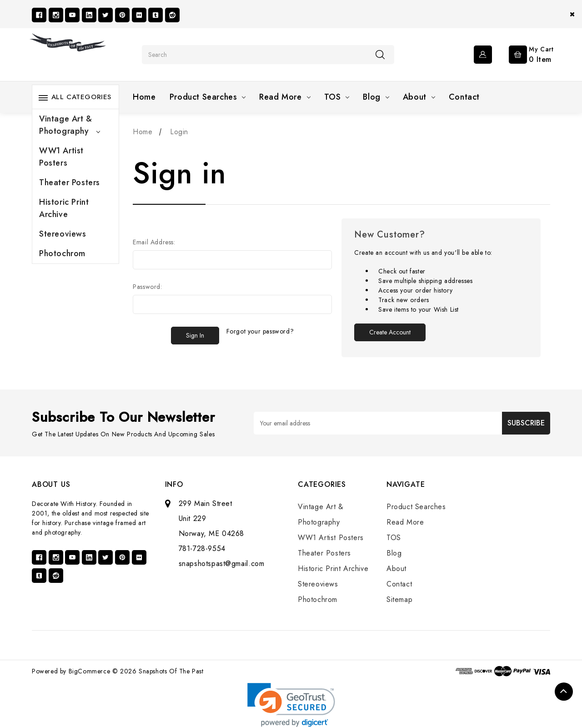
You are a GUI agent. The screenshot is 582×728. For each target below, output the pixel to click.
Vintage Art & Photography (70, 125)
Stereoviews (63, 234)
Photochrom (62, 253)
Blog (376, 97)
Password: (147, 287)
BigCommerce (90, 671)
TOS (337, 97)
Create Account (390, 332)
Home (144, 97)
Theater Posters (70, 182)
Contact (464, 97)
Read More (285, 97)
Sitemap (399, 599)
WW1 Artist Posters (61, 157)
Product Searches (208, 97)
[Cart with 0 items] (524, 54)
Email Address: (154, 242)
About (419, 97)
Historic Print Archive (64, 208)
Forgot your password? (260, 331)
